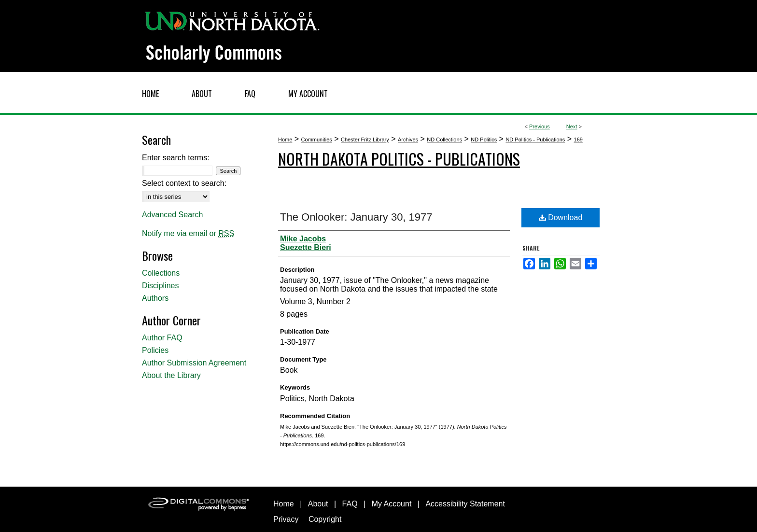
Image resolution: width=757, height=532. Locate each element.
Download (561, 217)
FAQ (350, 504)
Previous (540, 126)
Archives (408, 140)
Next (572, 126)
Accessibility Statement (465, 504)
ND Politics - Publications (535, 140)
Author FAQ (162, 338)
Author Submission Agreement (194, 363)
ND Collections (444, 140)
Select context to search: (184, 183)
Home (285, 140)
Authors (155, 298)
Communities (317, 140)
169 (578, 140)
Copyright (325, 519)
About (318, 504)
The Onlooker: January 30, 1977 (356, 217)
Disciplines (160, 286)
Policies (155, 350)
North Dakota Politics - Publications (399, 159)
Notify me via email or (188, 234)
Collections (161, 273)
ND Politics (484, 140)
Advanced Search (172, 215)
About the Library (171, 375)
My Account (392, 504)
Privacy (286, 519)
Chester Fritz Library (365, 140)
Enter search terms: (176, 158)
